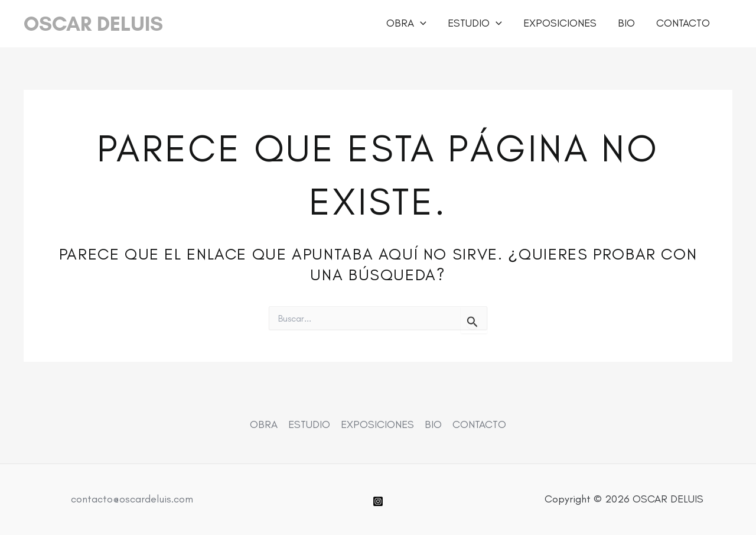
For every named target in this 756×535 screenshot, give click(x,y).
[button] (420, 23)
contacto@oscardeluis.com (132, 499)
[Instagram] (378, 501)
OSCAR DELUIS (93, 24)
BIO (626, 23)
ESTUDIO (475, 23)
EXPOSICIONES (560, 23)
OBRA (406, 23)
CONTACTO (683, 23)
